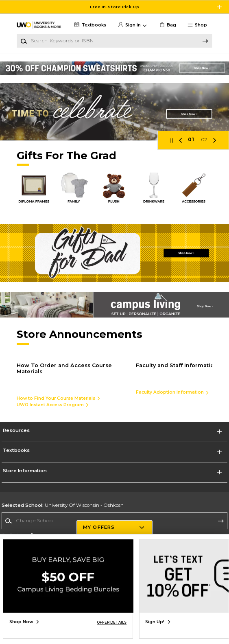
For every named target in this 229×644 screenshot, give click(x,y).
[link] (167, 25)
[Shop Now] (114, 112)
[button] (200, 25)
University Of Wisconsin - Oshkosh (63, 505)
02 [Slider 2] (204, 140)
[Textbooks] (89, 25)
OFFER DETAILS (112, 622)
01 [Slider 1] (191, 140)
